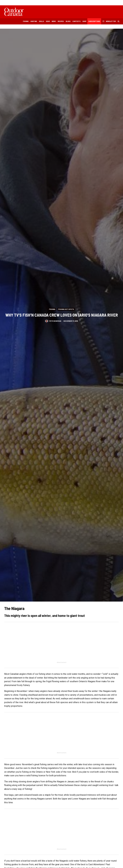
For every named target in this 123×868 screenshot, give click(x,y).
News (54, 21)
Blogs (68, 21)
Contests (76, 21)
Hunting (34, 21)
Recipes (61, 21)
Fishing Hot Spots (66, 309)
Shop (84, 21)
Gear (48, 21)
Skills (41, 21)
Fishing (26, 21)
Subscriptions (94, 21)
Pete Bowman (55, 321)
